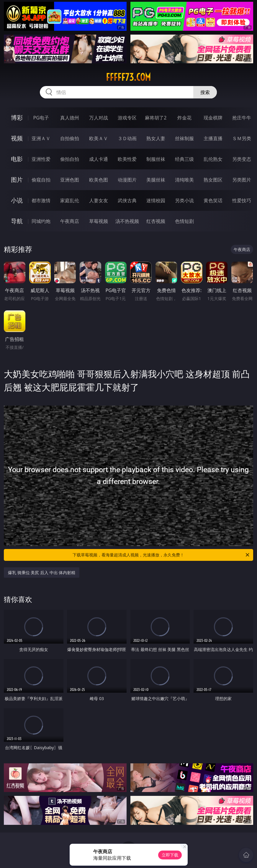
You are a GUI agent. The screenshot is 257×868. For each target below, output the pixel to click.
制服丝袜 (156, 159)
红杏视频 (156, 221)
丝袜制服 (184, 138)
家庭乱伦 (70, 200)
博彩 (17, 118)
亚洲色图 (70, 180)
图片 (17, 180)
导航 (17, 221)
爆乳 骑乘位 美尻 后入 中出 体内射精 (42, 573)
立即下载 (170, 855)
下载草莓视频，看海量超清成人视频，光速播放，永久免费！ (161, 555)
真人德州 (70, 118)
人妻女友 (99, 200)
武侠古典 (127, 200)
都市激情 (41, 200)
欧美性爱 (127, 159)
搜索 (205, 92)
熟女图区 (213, 180)
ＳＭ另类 (242, 138)
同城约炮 (41, 221)
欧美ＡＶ (99, 138)
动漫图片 (127, 180)
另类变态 (242, 159)
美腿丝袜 (156, 180)
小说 (17, 200)
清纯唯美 (184, 180)
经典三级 (184, 159)
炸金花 (184, 118)
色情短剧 (184, 221)
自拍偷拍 (70, 138)
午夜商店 (70, 221)
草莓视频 (99, 221)
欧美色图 (99, 180)
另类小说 (184, 200)
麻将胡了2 (156, 118)
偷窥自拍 (41, 180)
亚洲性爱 (41, 159)
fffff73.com (128, 77)
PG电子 (41, 118)
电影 (17, 159)
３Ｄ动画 (127, 138)
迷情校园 (156, 200)
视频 (17, 138)
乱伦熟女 (213, 159)
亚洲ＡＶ (41, 138)
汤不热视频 (127, 221)
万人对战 (99, 118)
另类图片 (242, 180)
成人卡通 (99, 159)
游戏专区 (127, 118)
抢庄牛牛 (242, 118)
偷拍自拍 (70, 159)
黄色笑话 (213, 200)
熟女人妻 (156, 138)
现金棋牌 (213, 118)
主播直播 (213, 138)
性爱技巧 (242, 200)
